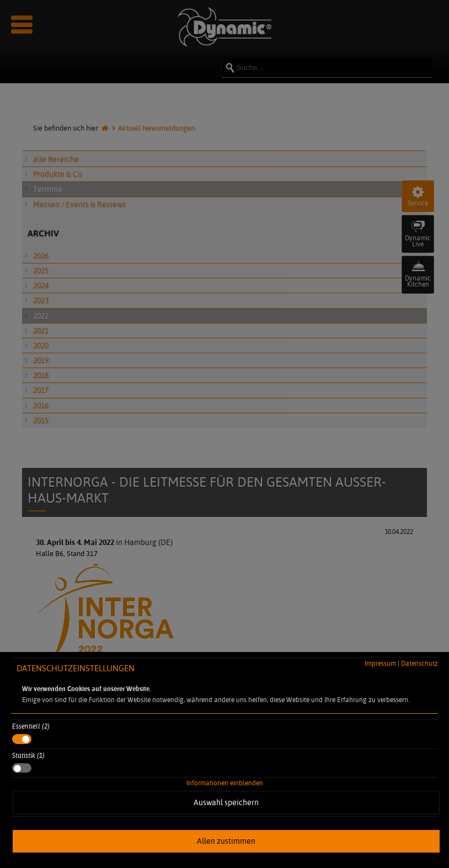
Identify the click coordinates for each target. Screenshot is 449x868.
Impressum (380, 663)
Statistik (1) (28, 755)
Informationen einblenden (225, 783)
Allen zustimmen (226, 841)
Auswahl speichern (226, 802)
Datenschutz (419, 663)
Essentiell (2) (31, 726)
